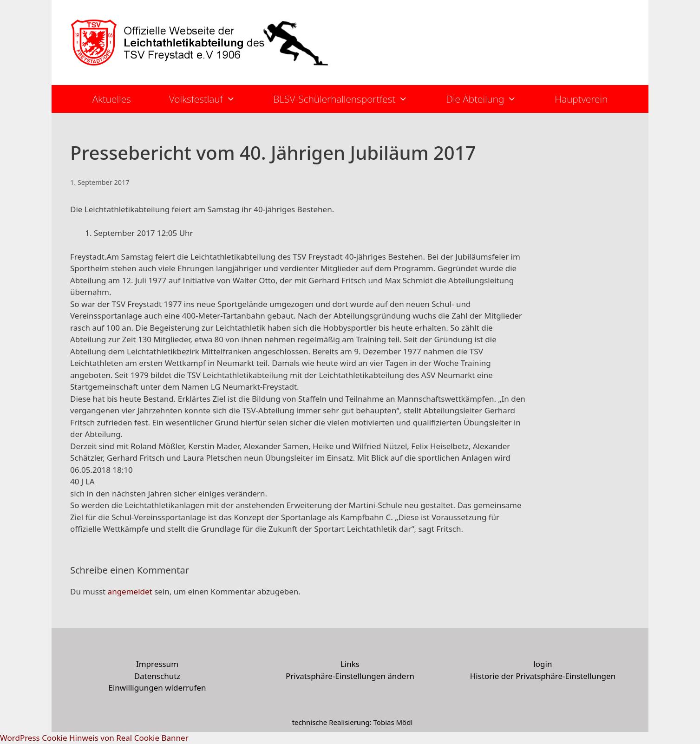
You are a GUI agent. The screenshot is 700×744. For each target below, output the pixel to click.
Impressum (157, 664)
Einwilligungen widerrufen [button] (157, 688)
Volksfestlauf (212, 99)
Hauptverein (581, 99)
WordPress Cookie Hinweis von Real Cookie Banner (94, 738)
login (543, 664)
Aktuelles (112, 99)
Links (350, 664)
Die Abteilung (491, 99)
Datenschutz (157, 676)
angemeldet (130, 591)
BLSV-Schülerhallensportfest (350, 99)
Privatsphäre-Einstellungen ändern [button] (350, 676)
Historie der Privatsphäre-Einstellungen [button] (543, 676)
